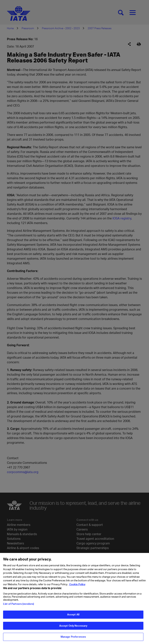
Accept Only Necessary (73, 630)
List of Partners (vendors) (19, 608)
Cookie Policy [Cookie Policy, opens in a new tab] (77, 588)
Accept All (73, 618)
